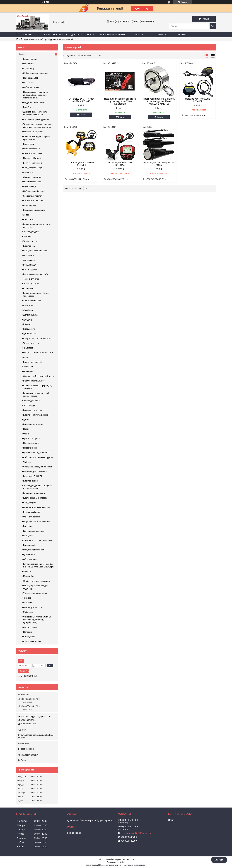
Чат (219, 860)
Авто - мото (29, 172)
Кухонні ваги (29, 554)
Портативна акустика (33, 132)
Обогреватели (30, 559)
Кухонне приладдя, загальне (37, 453)
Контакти (161, 35)
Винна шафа (29, 220)
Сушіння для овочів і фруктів (37, 581)
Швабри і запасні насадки (35, 498)
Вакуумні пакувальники (34, 381)
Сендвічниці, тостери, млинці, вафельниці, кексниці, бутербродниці (37, 620)
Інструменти (29, 329)
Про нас (183, 35)
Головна (27, 35)
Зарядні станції (30, 59)
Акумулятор (29, 68)
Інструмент (28, 536)
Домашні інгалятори (33, 177)
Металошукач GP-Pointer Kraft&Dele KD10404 (81, 100)
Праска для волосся (33, 607)
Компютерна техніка (33, 163)
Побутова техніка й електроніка (38, 352)
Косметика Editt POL (33, 476)
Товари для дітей (31, 232)
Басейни (27, 107)
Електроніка (29, 246)
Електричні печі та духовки (36, 415)
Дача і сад (28, 310)
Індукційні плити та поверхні (36, 521)
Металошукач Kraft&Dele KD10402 (198, 100)
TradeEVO (28, 367)
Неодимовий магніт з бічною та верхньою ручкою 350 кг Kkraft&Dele (120, 101)
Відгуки (139, 35)
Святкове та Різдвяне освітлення (39, 376)
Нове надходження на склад (37, 507)
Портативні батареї (32, 158)
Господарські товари (33, 410)
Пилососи (28, 632)
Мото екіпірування (32, 149)
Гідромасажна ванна (33, 182)
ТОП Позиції (29, 405)
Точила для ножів (31, 401)
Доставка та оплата (82, 35)
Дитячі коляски (30, 334)
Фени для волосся (32, 517)
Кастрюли (28, 603)
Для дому (28, 320)
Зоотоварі (28, 237)
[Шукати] (213, 26)
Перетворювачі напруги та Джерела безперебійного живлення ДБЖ (36, 95)
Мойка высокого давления (36, 73)
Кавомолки (28, 288)
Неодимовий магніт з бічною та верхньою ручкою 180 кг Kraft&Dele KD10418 (159, 101)
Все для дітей (30, 205)
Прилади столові (31, 443)
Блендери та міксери (33, 424)
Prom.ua (131, 859)
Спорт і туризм (49, 39)
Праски (27, 429)
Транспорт (28, 348)
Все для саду (29, 265)
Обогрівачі (28, 83)
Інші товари (29, 255)
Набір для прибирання (34, 191)
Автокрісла (28, 305)
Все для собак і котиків (34, 210)
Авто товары (29, 260)
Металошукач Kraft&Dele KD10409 (81, 164)
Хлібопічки (28, 612)
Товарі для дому (31, 241)
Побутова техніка (31, 87)
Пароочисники (30, 448)
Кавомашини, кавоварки (35, 493)
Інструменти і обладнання (35, 251)
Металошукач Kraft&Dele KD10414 (120, 164)
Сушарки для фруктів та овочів (38, 467)
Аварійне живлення (32, 301)
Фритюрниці (29, 371)
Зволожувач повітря (33, 196)
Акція (26, 357)
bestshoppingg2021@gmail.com (35, 716)
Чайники (27, 462)
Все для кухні (30, 503)
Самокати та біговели (33, 201)
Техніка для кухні (31, 279)
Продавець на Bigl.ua (116, 862)
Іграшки (27, 324)
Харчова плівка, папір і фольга (38, 540)
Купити (82, 115)
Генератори (29, 64)
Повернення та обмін (113, 35)
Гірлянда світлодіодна (34, 531)
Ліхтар (26, 215)
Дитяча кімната (30, 315)
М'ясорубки (29, 576)
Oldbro (26, 434)
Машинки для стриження (35, 471)
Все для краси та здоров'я (35, 274)
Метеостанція (30, 186)
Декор (26, 420)
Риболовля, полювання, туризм (38, 457)
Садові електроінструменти (36, 119)
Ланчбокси (28, 571)
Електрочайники (31, 481)
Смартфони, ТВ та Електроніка (38, 338)
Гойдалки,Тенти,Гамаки (34, 102)
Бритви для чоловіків (33, 362)
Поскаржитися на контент (110, 865)
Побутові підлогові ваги (34, 550)
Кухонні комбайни (31, 512)
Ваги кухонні (29, 545)
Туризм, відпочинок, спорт (35, 593)
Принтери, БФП (30, 78)
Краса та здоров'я (32, 438)
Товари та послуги (52, 35)
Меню (22, 54)
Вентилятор (29, 144)
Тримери (27, 598)
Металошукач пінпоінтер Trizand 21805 (159, 164)
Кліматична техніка (32, 641)
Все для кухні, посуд (33, 168)
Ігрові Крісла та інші (33, 153)
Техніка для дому (31, 284)
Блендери (28, 526)
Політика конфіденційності (135, 865)
